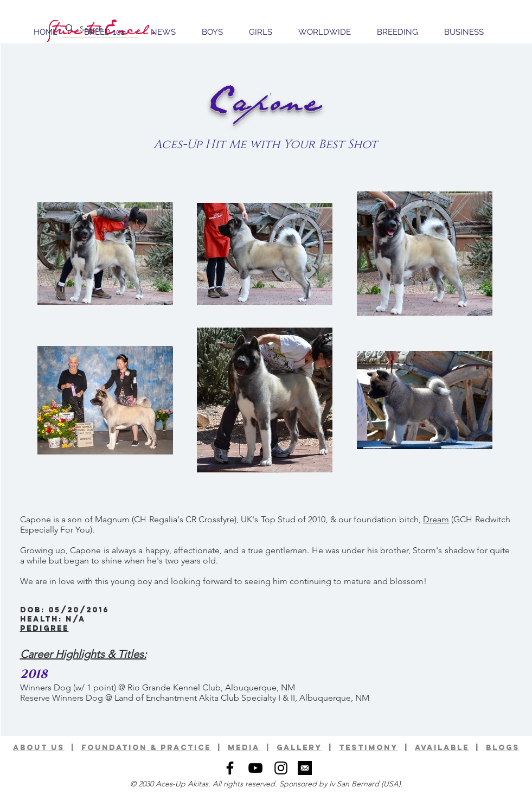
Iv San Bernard (354, 784)
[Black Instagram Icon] (281, 768)
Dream (436, 519)
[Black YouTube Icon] (255, 768)
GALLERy (299, 748)
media (244, 748)
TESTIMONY (368, 748)
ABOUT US (39, 748)
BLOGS (503, 748)
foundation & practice (146, 748)
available (442, 748)
